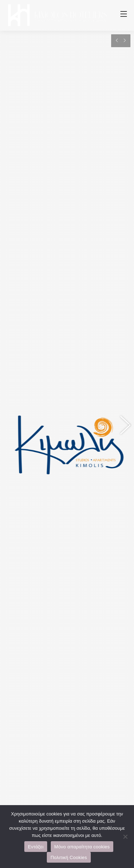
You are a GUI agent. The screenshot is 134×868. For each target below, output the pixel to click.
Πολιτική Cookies (69, 857)
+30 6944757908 (83, 609)
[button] (121, 292)
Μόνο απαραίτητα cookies (82, 847)
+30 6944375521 (38, 619)
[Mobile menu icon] (124, 15)
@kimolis (93, 619)
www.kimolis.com (39, 589)
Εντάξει (36, 847)
